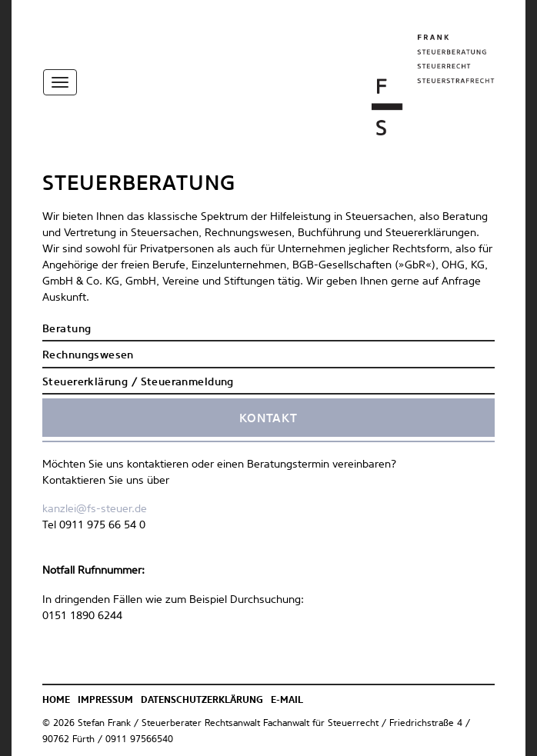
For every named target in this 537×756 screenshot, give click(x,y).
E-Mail (287, 701)
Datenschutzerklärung (202, 701)
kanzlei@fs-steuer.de (95, 509)
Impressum (105, 701)
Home (56, 701)
